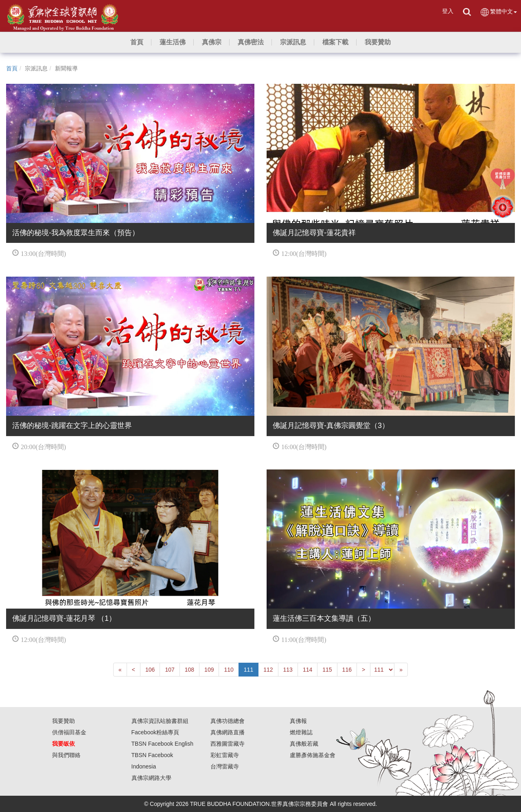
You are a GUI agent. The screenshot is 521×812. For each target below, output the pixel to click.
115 (327, 670)
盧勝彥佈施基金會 (313, 755)
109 (209, 670)
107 (170, 670)
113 (288, 670)
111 (248, 670)
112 (268, 670)
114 (308, 670)
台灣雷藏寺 (225, 766)
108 (189, 670)
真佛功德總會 (228, 721)
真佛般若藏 (304, 744)
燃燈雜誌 (301, 732)
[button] (173, 42)
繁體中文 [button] (498, 12)
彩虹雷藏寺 (225, 755)
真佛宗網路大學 (151, 778)
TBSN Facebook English (163, 744)
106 (150, 670)
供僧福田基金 (69, 732)
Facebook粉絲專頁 (155, 732)
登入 (448, 11)
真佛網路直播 (228, 732)
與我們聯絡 (66, 755)
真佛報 (298, 721)
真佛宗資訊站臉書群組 (160, 721)
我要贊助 (63, 721)
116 (347, 670)
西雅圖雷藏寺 (228, 744)
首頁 (12, 68)
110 (229, 670)
